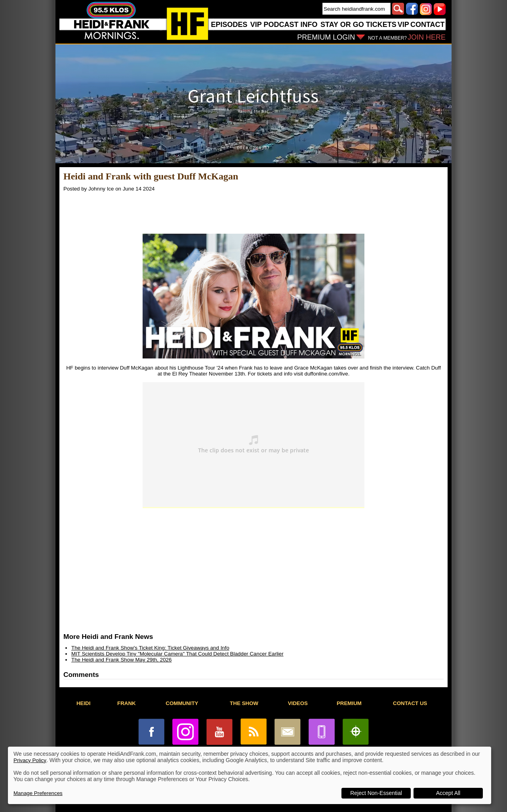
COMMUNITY (182, 703)
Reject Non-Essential (376, 793)
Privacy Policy (30, 760)
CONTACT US (410, 703)
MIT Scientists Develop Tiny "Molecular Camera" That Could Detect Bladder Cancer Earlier (177, 654)
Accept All (448, 793)
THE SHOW (244, 703)
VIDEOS (298, 703)
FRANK (127, 703)
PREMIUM (349, 703)
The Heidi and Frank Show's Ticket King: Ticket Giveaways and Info (150, 648)
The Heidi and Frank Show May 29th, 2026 (121, 660)
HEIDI (84, 703)
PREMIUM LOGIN (326, 37)
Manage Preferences (38, 793)
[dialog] (250, 775)
